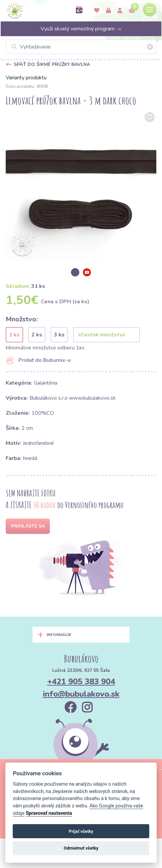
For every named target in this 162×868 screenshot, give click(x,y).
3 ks (59, 335)
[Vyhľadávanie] (81, 47)
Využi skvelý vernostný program (81, 29)
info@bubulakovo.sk (81, 694)
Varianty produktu (26, 78)
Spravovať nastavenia (49, 813)
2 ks (37, 335)
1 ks (14, 335)
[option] (81, 186)
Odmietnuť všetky (81, 848)
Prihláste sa (28, 526)
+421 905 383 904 (81, 682)
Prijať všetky (81, 831)
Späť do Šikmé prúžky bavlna (52, 64)
